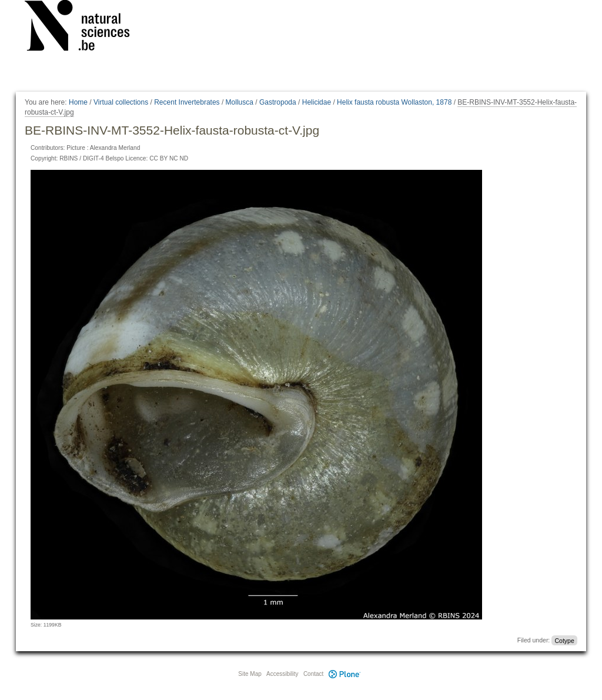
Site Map (250, 674)
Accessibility (282, 674)
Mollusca (240, 102)
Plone (345, 674)
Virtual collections (121, 102)
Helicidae (317, 102)
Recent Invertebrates (187, 102)
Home (78, 102)
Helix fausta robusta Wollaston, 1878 (394, 102)
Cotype (564, 640)
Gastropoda (278, 102)
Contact (313, 674)
